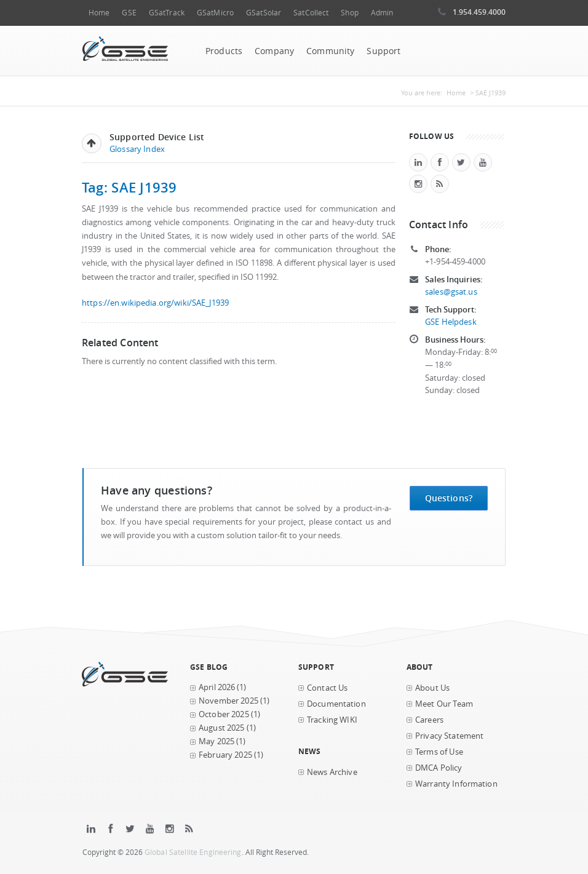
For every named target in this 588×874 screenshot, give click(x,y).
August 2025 (222, 728)
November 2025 (228, 701)
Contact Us (327, 688)
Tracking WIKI (332, 720)
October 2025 (224, 714)
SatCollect (311, 13)
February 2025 (225, 755)
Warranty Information (456, 784)
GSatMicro (215, 13)
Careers (429, 720)
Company (274, 51)
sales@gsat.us (451, 292)
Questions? (449, 498)
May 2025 (217, 741)
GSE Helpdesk (451, 322)
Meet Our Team (444, 704)
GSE (129, 13)
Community (330, 51)
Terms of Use (439, 752)
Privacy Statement (449, 736)
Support (383, 51)
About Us (432, 688)
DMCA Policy (439, 768)
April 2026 (217, 687)
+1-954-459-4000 (455, 262)
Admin (382, 13)
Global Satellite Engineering (193, 852)
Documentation (336, 704)
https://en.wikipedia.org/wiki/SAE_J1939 (155, 303)
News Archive (332, 772)
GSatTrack (167, 13)
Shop (349, 13)
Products (224, 51)
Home (99, 13)
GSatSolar (264, 13)
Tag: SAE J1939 (129, 187)
